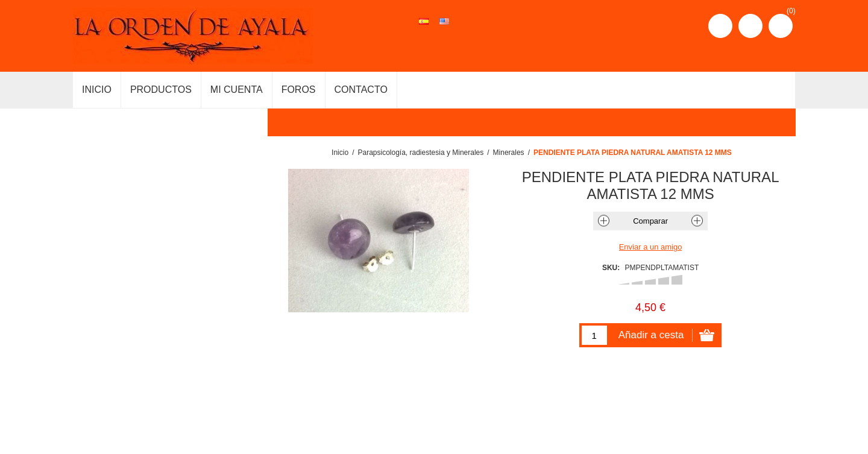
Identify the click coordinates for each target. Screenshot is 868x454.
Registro (720, 26)
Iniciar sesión (750, 26)
